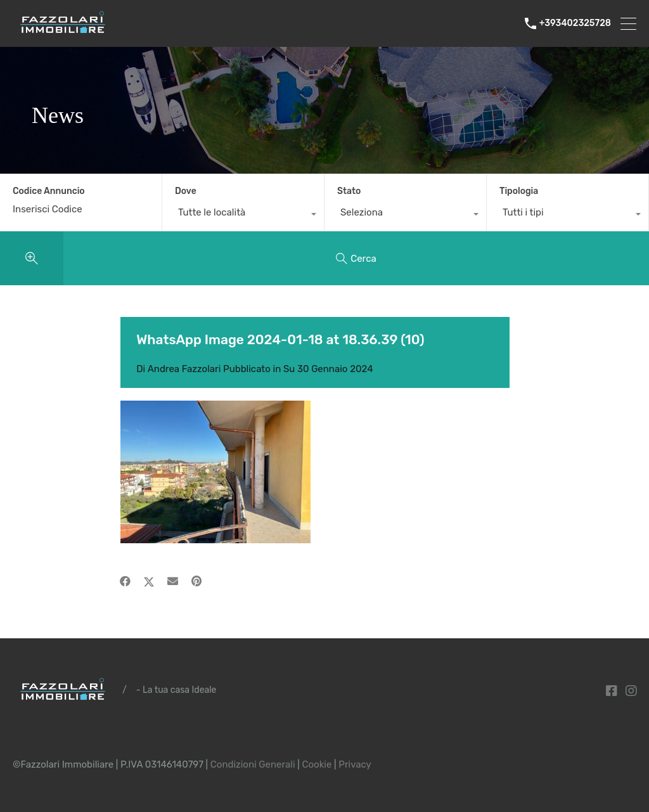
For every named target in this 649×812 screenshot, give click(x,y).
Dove (186, 191)
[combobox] (243, 216)
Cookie (317, 764)
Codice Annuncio (49, 191)
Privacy (355, 764)
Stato (349, 191)
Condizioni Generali (253, 764)
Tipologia (519, 191)
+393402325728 (575, 23)
